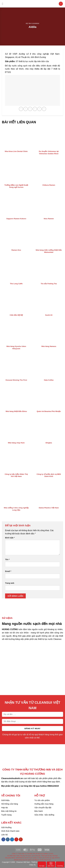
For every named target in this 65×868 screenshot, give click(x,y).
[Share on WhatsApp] (21, 109)
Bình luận (10, 538)
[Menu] (3, 4)
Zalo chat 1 (51, 864)
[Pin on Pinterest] (39, 109)
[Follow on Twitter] (12, 839)
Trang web (10, 583)
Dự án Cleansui (32, 23)
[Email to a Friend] (35, 109)
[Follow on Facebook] (3, 839)
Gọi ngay (42, 864)
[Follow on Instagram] (8, 839)
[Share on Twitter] (30, 109)
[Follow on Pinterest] (16, 839)
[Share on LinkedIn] (44, 109)
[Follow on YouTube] (21, 839)
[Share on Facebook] (26, 109)
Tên (7, 559)
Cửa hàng (60, 864)
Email (8, 571)
